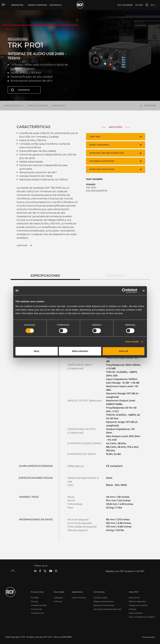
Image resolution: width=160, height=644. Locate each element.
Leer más (22, 245)
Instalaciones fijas (39, 605)
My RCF (139, 5)
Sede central (134, 597)
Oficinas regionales (137, 601)
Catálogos (58, 597)
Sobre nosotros (136, 612)
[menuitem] (38, 5)
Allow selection (80, 351)
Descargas (59, 105)
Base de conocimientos (104, 605)
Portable (35, 597)
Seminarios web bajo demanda (107, 609)
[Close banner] (144, 291)
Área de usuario (101, 597)
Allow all (124, 351)
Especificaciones (38, 105)
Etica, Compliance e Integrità (142, 616)
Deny (37, 351)
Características (14, 105)
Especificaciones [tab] (45, 275)
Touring (34, 601)
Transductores (37, 612)
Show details (132, 342)
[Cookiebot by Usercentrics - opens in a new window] (124, 291)
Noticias (132, 609)
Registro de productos (104, 601)
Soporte (24, 90)
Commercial (36, 609)
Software (58, 601)
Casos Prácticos (79, 597)
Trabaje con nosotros (138, 605)
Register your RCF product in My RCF (125, 571)
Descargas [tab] (115, 275)
